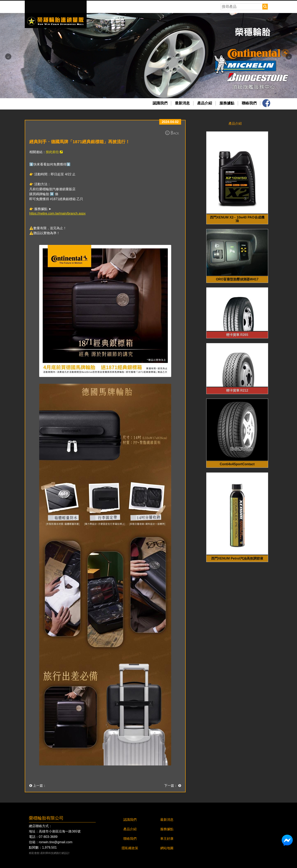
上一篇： (38, 786)
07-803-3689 (48, 837)
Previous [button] (8, 57)
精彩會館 (34, 853)
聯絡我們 (249, 103)
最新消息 (182, 103)
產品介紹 (205, 103)
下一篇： (173, 786)
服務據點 (227, 103)
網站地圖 (167, 848)
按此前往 (54, 152)
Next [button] (289, 57)
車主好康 (167, 839)
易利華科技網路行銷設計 (55, 853)
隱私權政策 (130, 848)
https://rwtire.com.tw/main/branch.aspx (57, 213)
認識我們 (160, 103)
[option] (148, 56)
